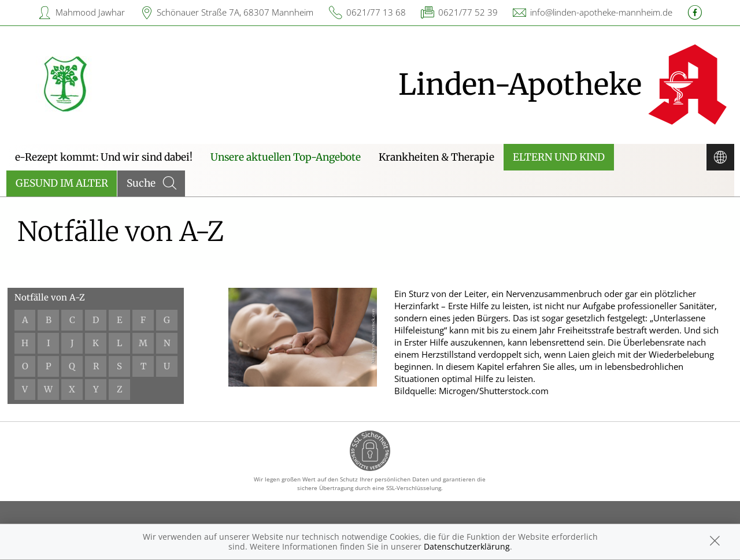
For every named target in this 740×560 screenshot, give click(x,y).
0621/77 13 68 (376, 12)
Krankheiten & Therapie (436, 157)
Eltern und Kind (559, 157)
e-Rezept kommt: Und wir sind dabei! (104, 157)
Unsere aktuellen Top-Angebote (286, 157)
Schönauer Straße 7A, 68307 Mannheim (235, 12)
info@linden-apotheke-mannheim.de (601, 12)
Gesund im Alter (62, 183)
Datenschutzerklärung (467, 546)
